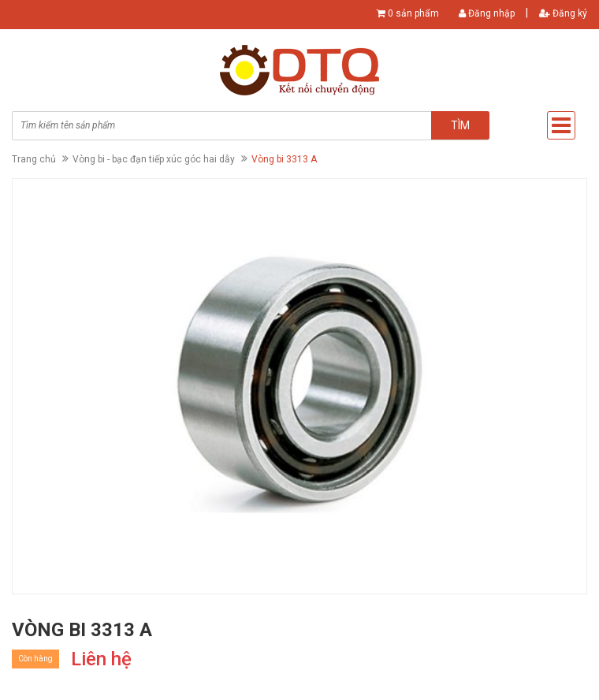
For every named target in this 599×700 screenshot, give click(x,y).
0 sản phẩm (413, 13)
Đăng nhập (487, 13)
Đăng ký (563, 13)
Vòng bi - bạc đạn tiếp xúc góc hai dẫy (154, 159)
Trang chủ (34, 159)
